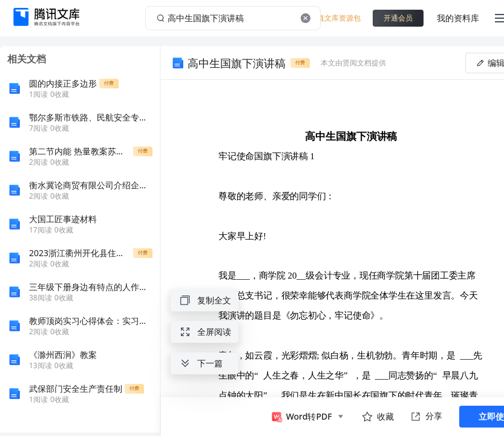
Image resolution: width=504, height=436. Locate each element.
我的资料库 (458, 18)
